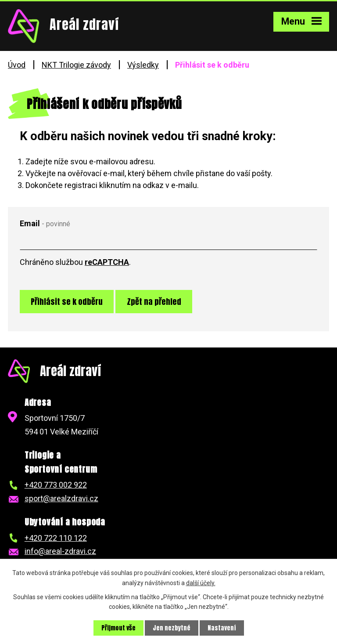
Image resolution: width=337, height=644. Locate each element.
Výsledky (143, 65)
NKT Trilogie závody (76, 65)
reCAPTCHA (107, 262)
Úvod (17, 65)
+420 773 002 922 (56, 485)
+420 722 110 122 (56, 538)
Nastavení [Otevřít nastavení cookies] (222, 628)
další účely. (201, 582)
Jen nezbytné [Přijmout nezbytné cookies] (172, 628)
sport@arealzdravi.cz (61, 498)
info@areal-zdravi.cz (60, 551)
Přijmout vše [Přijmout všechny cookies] (118, 628)
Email (45, 223)
